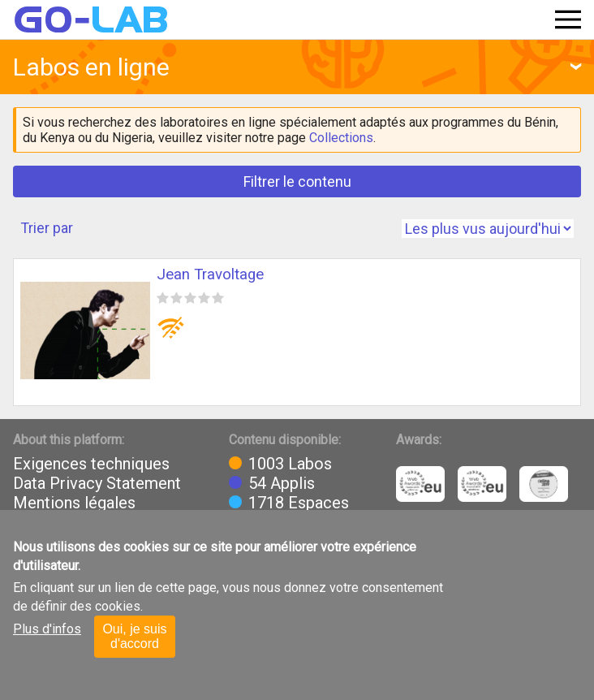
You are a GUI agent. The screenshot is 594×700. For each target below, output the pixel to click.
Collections (341, 138)
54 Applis (282, 483)
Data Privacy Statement (97, 483)
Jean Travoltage (210, 274)
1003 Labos (290, 464)
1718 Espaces (299, 503)
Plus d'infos (47, 629)
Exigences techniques (91, 464)
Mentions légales (74, 503)
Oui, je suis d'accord (134, 636)
